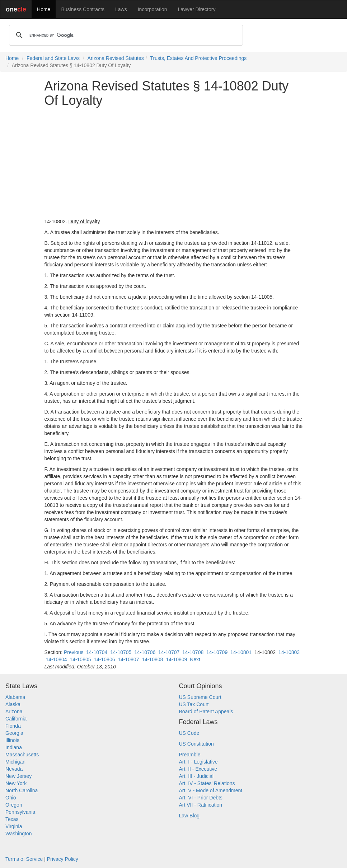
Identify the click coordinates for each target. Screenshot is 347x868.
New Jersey (18, 776)
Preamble (190, 755)
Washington (18, 834)
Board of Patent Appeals (206, 711)
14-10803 (289, 652)
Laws (121, 9)
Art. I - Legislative (198, 762)
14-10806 (104, 659)
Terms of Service (24, 859)
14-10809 (176, 659)
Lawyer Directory (196, 9)
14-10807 (128, 659)
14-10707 (169, 652)
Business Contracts (83, 9)
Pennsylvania (20, 812)
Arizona (14, 711)
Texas (12, 819)
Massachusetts (22, 755)
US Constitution (196, 744)
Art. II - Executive (198, 769)
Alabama (15, 697)
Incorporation (153, 9)
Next (195, 659)
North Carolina (22, 790)
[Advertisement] (174, 163)
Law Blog (189, 816)
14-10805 (80, 659)
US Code (189, 733)
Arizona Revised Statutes (116, 58)
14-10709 (217, 652)
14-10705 (121, 652)
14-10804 (56, 659)
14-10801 (241, 652)
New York (16, 783)
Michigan (15, 762)
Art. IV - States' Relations (207, 783)
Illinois (12, 740)
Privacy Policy (63, 859)
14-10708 (193, 652)
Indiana (14, 747)
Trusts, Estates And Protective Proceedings (199, 58)
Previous (74, 652)
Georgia (14, 733)
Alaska (13, 704)
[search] (125, 35)
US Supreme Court (200, 697)
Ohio (11, 798)
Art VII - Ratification (201, 805)
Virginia (14, 826)
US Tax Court (194, 704)
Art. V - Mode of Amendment (211, 790)
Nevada (14, 769)
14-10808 (152, 659)
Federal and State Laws (53, 58)
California (16, 719)
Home (44, 9)
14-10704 (97, 652)
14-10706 (145, 652)
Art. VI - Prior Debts (201, 798)
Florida (13, 726)
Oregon (14, 805)
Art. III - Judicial (196, 776)
